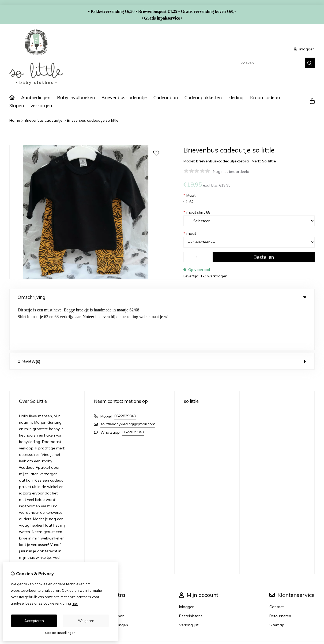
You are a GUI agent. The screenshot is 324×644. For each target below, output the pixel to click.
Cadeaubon (166, 97)
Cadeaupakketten (203, 97)
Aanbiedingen (36, 97)
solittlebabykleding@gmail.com (128, 379)
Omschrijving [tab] (162, 297)
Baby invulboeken (76, 97)
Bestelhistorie (191, 571)
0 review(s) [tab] (162, 316)
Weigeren (86, 621)
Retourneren (280, 571)
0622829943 (125, 371)
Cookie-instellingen (60, 633)
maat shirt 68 (197, 212)
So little (269, 161)
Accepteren (34, 621)
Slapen (17, 105)
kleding (236, 97)
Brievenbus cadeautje (124, 97)
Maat (189, 195)
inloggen (304, 49)
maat (190, 233)
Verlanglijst (189, 580)
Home (15, 120)
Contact (276, 562)
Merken (110, 562)
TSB (312, 606)
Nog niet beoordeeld (231, 172)
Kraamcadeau (265, 97)
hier (75, 603)
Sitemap (277, 580)
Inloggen (187, 562)
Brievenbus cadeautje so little (93, 120)
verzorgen (41, 105)
